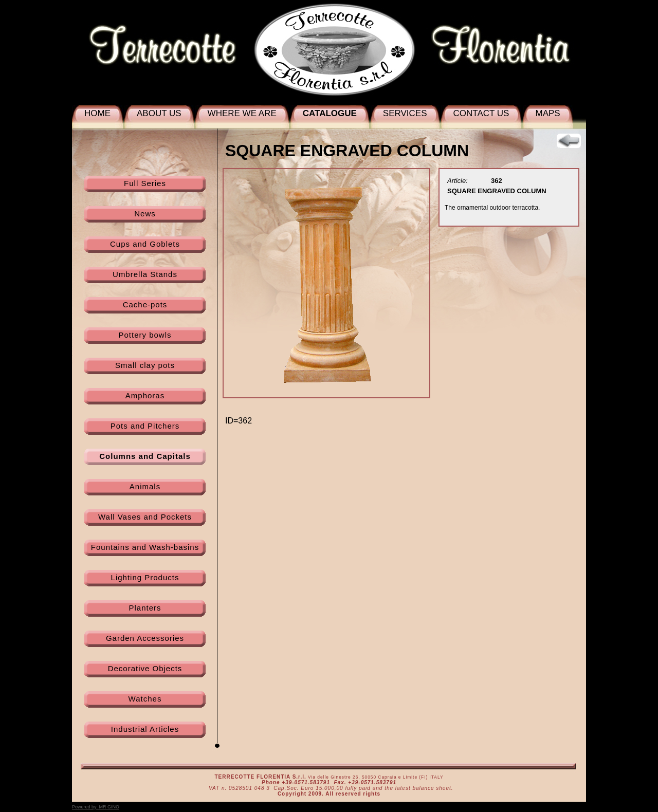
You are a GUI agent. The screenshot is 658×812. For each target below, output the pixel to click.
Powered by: (96, 807)
